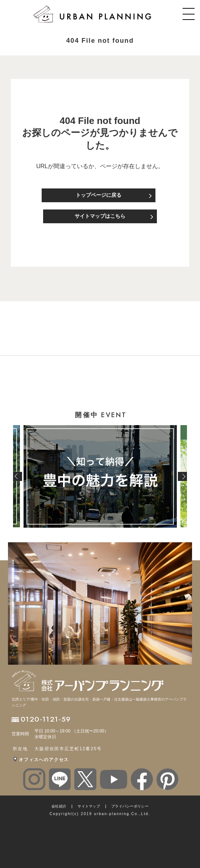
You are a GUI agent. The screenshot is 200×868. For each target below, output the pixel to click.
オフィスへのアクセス (44, 760)
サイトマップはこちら (100, 216)
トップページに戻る (99, 195)
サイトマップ (89, 806)
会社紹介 (59, 806)
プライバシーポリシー (130, 806)
